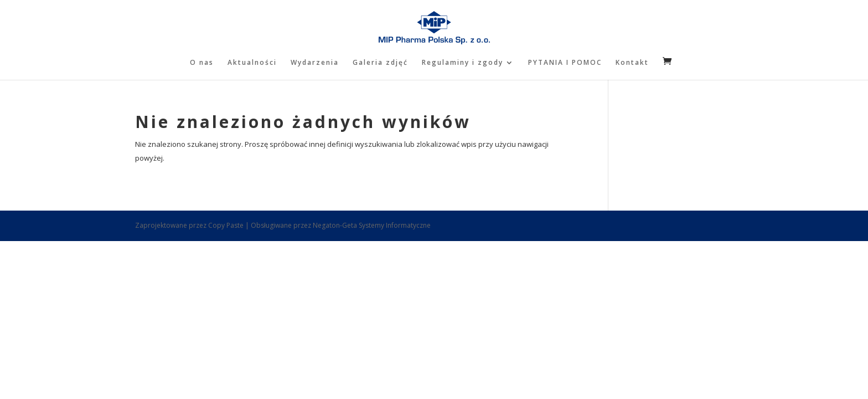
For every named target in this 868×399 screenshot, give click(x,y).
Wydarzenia (315, 63)
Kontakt (632, 63)
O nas (202, 63)
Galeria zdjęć (380, 63)
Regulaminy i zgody (463, 63)
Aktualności (252, 63)
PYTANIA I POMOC (565, 63)
